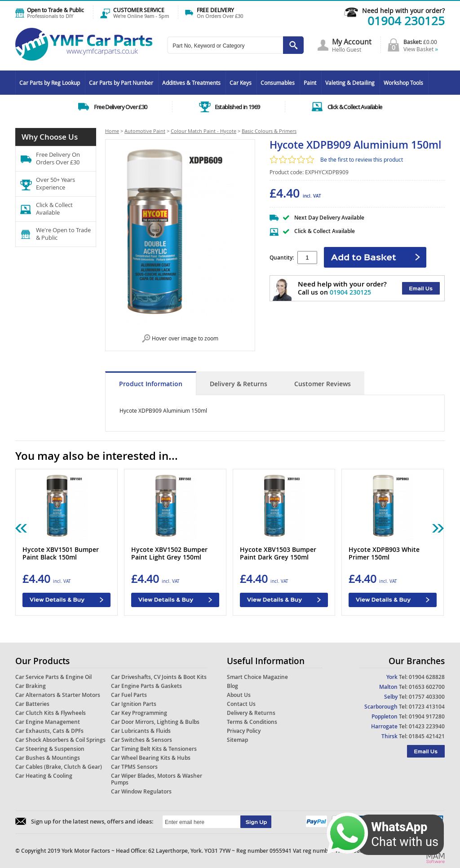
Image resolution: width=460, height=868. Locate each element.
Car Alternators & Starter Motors (58, 695)
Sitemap (237, 740)
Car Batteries (32, 704)
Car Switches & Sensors (142, 740)
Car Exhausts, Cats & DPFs (49, 731)
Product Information (151, 384)
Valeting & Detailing (350, 83)
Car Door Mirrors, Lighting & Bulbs (155, 722)
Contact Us (241, 704)
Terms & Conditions (252, 722)
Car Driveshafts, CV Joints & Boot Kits (159, 677)
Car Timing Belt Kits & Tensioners (154, 749)
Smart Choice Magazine (257, 677)
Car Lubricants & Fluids (141, 731)
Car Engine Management (48, 722)
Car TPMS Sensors (134, 767)
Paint (310, 83)
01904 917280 (427, 716)
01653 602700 (427, 687)
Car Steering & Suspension (50, 749)
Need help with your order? (403, 11)
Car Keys (241, 83)
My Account (352, 42)
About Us (239, 695)
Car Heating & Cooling (44, 776)
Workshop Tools (403, 83)
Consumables (278, 83)
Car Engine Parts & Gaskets (146, 686)
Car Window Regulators (141, 791)
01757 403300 (427, 697)
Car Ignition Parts (134, 704)
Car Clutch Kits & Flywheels (51, 713)
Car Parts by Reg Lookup (50, 83)
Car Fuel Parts (129, 695)
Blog (232, 686)
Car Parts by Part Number (121, 83)
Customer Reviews (323, 384)
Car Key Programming (139, 713)
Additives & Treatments (191, 83)
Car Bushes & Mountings (48, 758)
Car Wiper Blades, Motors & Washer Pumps (157, 779)
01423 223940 (427, 726)
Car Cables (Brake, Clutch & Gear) (59, 767)
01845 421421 (427, 736)
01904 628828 (427, 677)
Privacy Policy (244, 731)
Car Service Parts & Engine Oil (53, 677)
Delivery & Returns (239, 384)
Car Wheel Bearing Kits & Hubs (151, 758)
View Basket (421, 49)
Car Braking (31, 686)
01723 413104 (427, 707)
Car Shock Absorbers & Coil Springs (60, 740)
